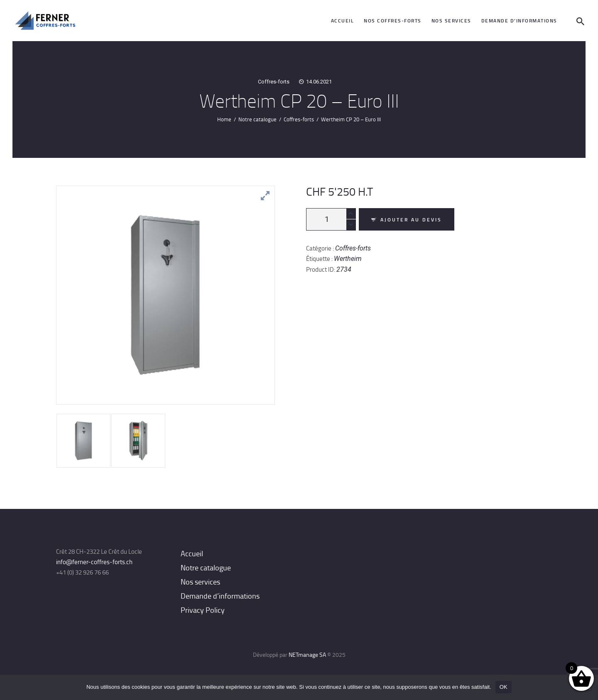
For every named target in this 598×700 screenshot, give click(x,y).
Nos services (200, 582)
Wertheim (348, 259)
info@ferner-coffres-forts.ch (94, 562)
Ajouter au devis (411, 220)
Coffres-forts (274, 82)
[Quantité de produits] (331, 219)
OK (504, 687)
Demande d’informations (220, 596)
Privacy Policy (203, 610)
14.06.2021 (319, 82)
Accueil (192, 553)
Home (224, 119)
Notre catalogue (257, 119)
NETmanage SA (307, 655)
